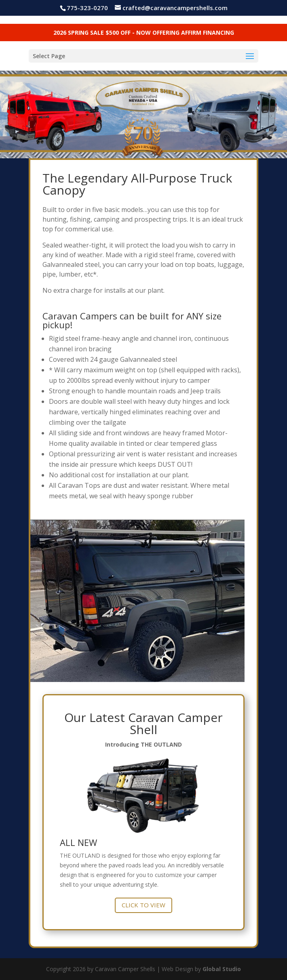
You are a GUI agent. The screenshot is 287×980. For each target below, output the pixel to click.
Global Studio (222, 969)
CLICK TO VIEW (143, 905)
